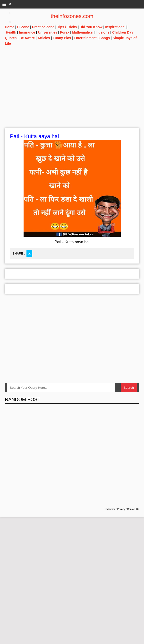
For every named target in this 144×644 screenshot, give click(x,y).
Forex (65, 32)
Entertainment (85, 38)
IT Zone (23, 27)
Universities (47, 32)
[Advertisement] (72, 94)
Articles (44, 38)
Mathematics (82, 32)
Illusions (103, 32)
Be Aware (27, 38)
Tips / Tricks (67, 27)
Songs (105, 38)
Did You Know (91, 27)
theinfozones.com (72, 16)
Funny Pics (62, 38)
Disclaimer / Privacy (114, 509)
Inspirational (115, 27)
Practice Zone (43, 27)
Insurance (27, 32)
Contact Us (133, 509)
